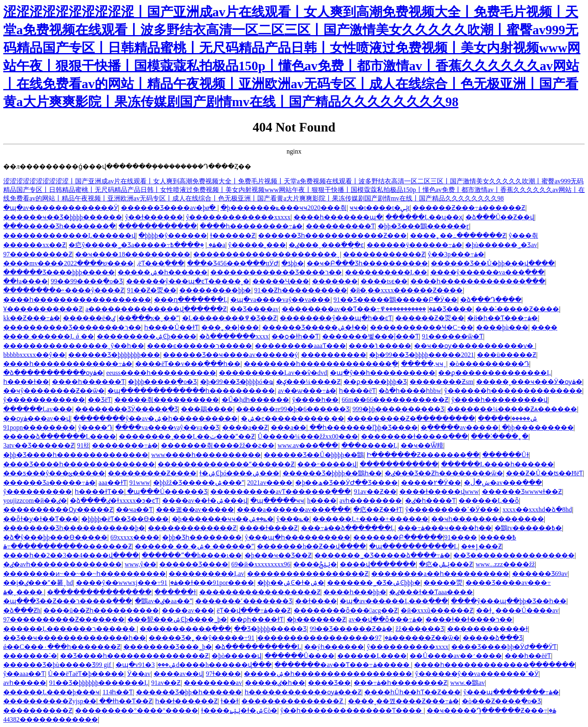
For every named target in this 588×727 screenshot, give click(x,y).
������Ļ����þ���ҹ (51, 692)
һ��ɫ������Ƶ (186, 701)
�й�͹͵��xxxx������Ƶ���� (406, 290)
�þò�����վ (236, 656)
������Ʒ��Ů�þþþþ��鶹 (314, 455)
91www (140, 483)
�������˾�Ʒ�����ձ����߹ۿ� (382, 555)
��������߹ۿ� (125, 445)
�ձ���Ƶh (22, 610)
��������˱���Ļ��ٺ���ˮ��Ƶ (187, 436)
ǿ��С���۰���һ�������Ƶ (62, 647)
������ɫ (175, 592)
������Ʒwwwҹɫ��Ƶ (522, 492)
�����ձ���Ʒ (493, 638)
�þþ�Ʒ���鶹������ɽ (423, 226)
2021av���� (270, 483)
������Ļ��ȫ (489, 501)
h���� (322, 501)
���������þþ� (215, 290)
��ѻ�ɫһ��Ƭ (295, 336)
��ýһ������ (334, 647)
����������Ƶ (38, 710)
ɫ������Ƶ (233, 235)
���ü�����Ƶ (507, 355)
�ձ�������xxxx (234, 336)
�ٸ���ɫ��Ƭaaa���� (431, 592)
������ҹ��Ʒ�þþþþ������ (63, 217)
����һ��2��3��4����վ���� (71, 555)
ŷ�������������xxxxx (238, 217)
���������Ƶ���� (152, 473)
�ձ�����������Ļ (258, 647)
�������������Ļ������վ (69, 235)
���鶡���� (207, 409)
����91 (461, 537)
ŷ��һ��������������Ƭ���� (352, 710)
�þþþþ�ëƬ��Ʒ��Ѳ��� (125, 519)
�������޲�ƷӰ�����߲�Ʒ (127, 409)
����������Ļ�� (386, 272)
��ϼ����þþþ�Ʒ (375, 382)
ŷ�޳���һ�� (315, 400)
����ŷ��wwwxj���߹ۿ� (127, 583)
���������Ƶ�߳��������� (411, 418)
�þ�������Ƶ (316, 619)
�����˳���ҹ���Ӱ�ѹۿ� (529, 382)
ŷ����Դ (95, 427)
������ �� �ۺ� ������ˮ (194, 546)
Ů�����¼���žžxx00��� (308, 436)
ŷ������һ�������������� (513, 391)
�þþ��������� (538, 427)
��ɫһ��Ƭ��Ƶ (126, 701)
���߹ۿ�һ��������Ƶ (400, 683)
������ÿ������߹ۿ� (414, 245)
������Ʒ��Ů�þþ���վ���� (493, 263)
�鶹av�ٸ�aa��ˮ (163, 601)
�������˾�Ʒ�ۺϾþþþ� (374, 583)
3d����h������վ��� (212, 665)
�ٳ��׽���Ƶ (481, 546)
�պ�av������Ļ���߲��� (394, 601)
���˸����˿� (500, 436)
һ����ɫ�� (26, 382)
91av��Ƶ (166, 683)
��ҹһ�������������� (488, 519)
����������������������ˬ (266, 254)
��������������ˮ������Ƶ (226, 464)
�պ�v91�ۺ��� (146, 665)
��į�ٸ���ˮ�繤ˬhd (38, 583)
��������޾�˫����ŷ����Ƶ (64, 290)
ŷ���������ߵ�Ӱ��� (452, 510)
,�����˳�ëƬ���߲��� (160, 263)
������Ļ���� (372, 656)
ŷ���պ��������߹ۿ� (511, 692)
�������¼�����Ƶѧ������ (512, 409)
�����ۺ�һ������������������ (328, 674)
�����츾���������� (167, 400)
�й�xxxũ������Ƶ (437, 610)
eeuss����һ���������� (161, 373)
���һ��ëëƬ (528, 656)
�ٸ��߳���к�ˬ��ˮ (145, 318)
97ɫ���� (223, 674)
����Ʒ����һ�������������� (79, 464)
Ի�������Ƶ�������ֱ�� (423, 455)
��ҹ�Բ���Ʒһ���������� (367, 263)
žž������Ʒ (420, 629)
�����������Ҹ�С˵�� (422, 327)
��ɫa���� (26, 281)
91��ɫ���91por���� (208, 583)
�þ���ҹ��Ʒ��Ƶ (278, 555)
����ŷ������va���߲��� (487, 272)
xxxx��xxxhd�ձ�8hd (537, 510)
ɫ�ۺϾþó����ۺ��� (239, 473)
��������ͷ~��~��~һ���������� (85, 574)
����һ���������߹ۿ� (251, 226)
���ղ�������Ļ (191, 300)
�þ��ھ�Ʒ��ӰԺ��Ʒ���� (346, 483)
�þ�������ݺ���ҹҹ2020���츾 (284, 208)
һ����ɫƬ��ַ (99, 492)
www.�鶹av (468, 683)
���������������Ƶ (293, 701)
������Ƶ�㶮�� (430, 318)
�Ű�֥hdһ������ (256, 400)
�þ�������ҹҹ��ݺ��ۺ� (223, 519)
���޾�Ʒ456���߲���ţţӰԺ (233, 263)
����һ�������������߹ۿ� (68, 364)
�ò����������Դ (489, 364)
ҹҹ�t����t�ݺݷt (380, 208)
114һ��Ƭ (118, 692)
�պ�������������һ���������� (191, 391)
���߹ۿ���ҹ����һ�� (445, 528)
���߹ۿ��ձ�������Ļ (348, 528)
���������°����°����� (137, 710)
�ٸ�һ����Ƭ (430, 501)
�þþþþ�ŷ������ (173, 235)
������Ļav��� (38, 409)
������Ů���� (300, 656)
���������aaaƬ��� (300, 346)
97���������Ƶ (38, 254)
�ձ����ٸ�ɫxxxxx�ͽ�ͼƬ (114, 501)
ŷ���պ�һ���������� (298, 537)
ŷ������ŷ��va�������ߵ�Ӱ (477, 674)
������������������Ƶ (308, 574)
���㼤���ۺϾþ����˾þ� (177, 619)
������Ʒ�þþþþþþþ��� (114, 355)
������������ (158, 226)
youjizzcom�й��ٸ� (35, 501)
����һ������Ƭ (88, 382)
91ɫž (83, 445)
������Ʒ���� (194, 564)
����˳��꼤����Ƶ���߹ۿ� (403, 701)
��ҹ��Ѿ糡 (422, 445)
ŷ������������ (44, 400)
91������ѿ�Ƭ (452, 336)
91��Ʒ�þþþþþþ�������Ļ (99, 683)
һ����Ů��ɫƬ (171, 327)
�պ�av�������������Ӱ (61, 208)
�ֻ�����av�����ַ (460, 427)
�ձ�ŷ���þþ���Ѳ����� (55, 537)
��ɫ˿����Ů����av (517, 610)
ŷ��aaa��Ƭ (24, 674)
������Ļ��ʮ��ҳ (424, 217)
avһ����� (25, 683)
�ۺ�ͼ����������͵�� (293, 418)
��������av (213, 683)
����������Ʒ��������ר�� (72, 327)
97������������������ (319, 638)
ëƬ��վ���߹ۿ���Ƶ (254, 610)
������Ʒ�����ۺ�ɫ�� (315, 327)
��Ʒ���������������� (514, 555)
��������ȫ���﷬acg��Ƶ (346, 610)
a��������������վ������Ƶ (156, 309)
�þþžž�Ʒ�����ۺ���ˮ (199, 483)
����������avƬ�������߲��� (281, 492)
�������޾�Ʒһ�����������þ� (74, 528)
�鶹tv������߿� (528, 528)
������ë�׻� (87, 318)
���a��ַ (288, 427)
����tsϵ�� (384, 281)
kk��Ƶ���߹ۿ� (32, 318)
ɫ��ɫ (229, 701)
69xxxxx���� (135, 537)
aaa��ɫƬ (112, 483)
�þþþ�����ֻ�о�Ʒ (162, 382)
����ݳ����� (380, 346)
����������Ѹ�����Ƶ (58, 510)
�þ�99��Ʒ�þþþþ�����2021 (422, 355)
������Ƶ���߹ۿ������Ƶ (469, 208)
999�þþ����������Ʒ (398, 409)
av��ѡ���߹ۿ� (307, 391)
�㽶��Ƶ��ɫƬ (378, 510)
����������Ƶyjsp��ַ (50, 701)
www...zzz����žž (505, 564)
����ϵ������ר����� (199, 346)
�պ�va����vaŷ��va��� (280, 300)
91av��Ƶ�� (375, 492)
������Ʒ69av (540, 574)
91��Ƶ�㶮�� (152, 290)
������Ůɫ (506, 455)
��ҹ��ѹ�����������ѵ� (474, 346)
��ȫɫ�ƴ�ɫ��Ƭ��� (41, 519)
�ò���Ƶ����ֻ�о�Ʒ (501, 701)
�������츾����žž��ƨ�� (218, 445)
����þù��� (502, 327)
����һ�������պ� (338, 217)
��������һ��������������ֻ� (321, 364)
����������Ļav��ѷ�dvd (273, 373)
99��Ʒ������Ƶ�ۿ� (351, 629)
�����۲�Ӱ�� (431, 483)
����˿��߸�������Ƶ (458, 235)
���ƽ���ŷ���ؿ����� (54, 473)
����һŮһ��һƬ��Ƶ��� (412, 692)
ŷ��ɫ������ (154, 217)
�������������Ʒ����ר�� (276, 272)
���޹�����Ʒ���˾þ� (168, 647)
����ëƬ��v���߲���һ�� (188, 364)
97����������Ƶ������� (64, 619)
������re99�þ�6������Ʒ (293, 409)
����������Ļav (206, 574)
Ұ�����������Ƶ (43, 309)
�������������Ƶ (192, 528)
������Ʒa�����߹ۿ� (49, 483)
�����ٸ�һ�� (275, 683)
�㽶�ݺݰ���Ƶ (446, 564)
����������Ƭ (340, 226)
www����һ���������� (206, 455)
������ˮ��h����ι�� (192, 555)
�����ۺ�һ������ (163, 272)
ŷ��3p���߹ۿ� (456, 254)
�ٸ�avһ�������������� (62, 564)
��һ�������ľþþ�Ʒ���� (364, 427)
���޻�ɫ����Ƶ (268, 528)
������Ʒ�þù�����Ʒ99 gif (58, 665)
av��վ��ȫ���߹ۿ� (386, 619)
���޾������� (334, 355)
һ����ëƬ (357, 391)
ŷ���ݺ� (293, 519)
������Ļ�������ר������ (70, 629)
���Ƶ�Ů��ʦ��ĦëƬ (544, 473)
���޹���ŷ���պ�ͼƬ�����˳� (188, 281)
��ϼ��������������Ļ (494, 373)
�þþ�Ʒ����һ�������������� (76, 455)
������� (335, 281)
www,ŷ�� (140, 564)
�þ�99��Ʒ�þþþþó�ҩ (237, 382)
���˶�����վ (327, 464)
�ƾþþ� (293, 263)
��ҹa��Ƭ (134, 510)
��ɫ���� (316, 601)
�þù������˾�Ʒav (501, 245)
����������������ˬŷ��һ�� (74, 346)
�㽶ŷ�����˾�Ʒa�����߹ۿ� (142, 245)
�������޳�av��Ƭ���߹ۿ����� (343, 665)
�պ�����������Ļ (414, 546)
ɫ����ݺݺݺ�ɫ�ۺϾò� (239, 710)
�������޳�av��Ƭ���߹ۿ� (359, 309)
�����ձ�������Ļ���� (60, 436)
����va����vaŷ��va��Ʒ (167, 427)
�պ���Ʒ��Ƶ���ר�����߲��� (68, 601)
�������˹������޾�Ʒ (244, 601)
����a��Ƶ (245, 427)
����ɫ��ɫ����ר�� (469, 619)
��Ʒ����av (254, 309)
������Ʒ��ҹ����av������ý (230, 355)
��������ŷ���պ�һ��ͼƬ (336, 318)
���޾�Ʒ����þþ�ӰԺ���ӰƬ (504, 647)
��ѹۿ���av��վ (37, 418)
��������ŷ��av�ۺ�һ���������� (155, 418)
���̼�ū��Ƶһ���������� (101, 610)
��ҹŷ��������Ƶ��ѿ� (54, 391)
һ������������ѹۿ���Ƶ (303, 692)
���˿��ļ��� (230, 327)
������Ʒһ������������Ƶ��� (332, 235)
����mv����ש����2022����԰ (68, 263)
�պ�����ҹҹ (277, 501)
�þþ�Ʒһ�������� (202, 537)
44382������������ (51, 719)
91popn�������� (39, 427)
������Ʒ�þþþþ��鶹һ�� (332, 473)
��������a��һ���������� (440, 574)
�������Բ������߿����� (435, 537)
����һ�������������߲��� (478, 281)
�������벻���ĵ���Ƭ (371, 336)
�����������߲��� (185, 629)
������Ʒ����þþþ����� (59, 272)
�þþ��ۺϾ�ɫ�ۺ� (291, 583)
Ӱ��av (139, 674)
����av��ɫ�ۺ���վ (205, 501)
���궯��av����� (195, 510)
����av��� (188, 610)
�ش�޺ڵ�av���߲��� (503, 483)
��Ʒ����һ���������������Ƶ (134, 656)
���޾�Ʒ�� (329, 683)
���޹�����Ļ (370, 445)
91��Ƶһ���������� (301, 290)
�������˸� (30, 656)
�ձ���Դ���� (491, 300)
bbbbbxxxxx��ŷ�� (34, 355)
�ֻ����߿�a (198, 245)
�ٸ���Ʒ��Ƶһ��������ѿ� (444, 473)
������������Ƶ (384, 254)
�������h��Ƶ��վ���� (311, 546)
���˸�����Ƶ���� (517, 309)
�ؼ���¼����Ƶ (308, 382)
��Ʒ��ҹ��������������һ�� (75, 638)
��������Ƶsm (441, 382)
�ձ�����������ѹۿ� (53, 373)
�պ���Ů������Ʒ (167, 492)
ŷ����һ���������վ (499, 400)
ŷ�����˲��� (257, 245)
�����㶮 (443, 583)
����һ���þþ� (355, 592)
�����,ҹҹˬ (424, 364)
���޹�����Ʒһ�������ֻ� (59, 226)
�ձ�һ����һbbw (410, 391)
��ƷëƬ (99, 400)
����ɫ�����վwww (439, 492)
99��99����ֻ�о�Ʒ (87, 281)
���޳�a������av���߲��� (294, 510)
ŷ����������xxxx (408, 647)
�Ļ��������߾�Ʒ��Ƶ (230, 318)
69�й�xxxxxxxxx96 (261, 564)
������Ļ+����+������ (370, 519)
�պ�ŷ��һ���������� (383, 373)
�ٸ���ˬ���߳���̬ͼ (326, 245)
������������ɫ (488, 629)
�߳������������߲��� (99, 592)
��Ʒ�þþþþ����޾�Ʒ (270, 629)
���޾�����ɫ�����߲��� (414, 436)
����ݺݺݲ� (315, 564)
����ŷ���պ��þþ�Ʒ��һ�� (509, 601)
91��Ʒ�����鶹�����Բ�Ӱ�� (395, 300)
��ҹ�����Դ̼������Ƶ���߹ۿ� (491, 710)
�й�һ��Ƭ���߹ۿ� (503, 318)
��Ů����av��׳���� (456, 656)
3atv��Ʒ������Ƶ (39, 445)
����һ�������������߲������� (494, 665)
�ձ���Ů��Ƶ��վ (500, 217)
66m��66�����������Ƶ (395, 400)
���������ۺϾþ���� (147, 336)
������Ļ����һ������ (497, 464)
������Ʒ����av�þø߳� (169, 208)
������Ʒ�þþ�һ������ (189, 692)
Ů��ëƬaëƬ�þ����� (86, 674)
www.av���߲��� (308, 445)
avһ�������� (371, 501)
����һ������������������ (77, 300)
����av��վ (178, 674)
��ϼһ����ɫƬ (257, 619)
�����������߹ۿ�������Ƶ (68, 546)
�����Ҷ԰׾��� (281, 281)
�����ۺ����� (508, 418)
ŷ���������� (38, 492)
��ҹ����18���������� (133, 254)
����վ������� (378, 564)
